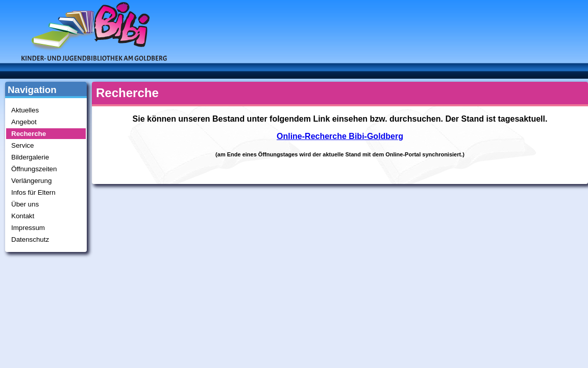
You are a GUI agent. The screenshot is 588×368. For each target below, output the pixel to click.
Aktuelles (25, 110)
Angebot (24, 122)
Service (22, 145)
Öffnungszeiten (34, 169)
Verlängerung (31, 181)
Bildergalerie (30, 157)
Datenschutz (30, 239)
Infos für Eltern (33, 192)
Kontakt (23, 216)
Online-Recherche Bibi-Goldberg (340, 136)
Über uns (25, 204)
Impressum (28, 228)
